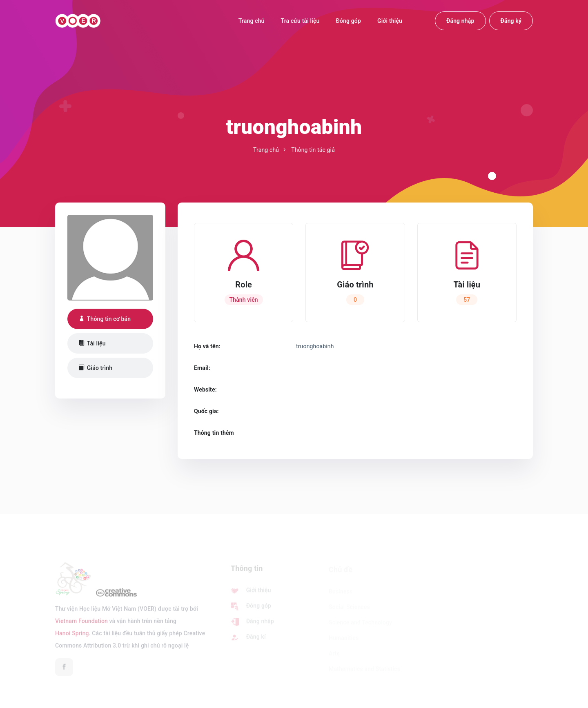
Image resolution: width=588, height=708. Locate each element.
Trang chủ (252, 21)
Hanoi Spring (72, 636)
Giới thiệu (390, 21)
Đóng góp (349, 21)
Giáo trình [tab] (96, 368)
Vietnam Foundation (81, 624)
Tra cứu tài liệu (300, 21)
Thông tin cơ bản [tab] (105, 319)
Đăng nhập (460, 21)
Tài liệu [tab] (92, 343)
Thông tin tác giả (313, 150)
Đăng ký (511, 21)
